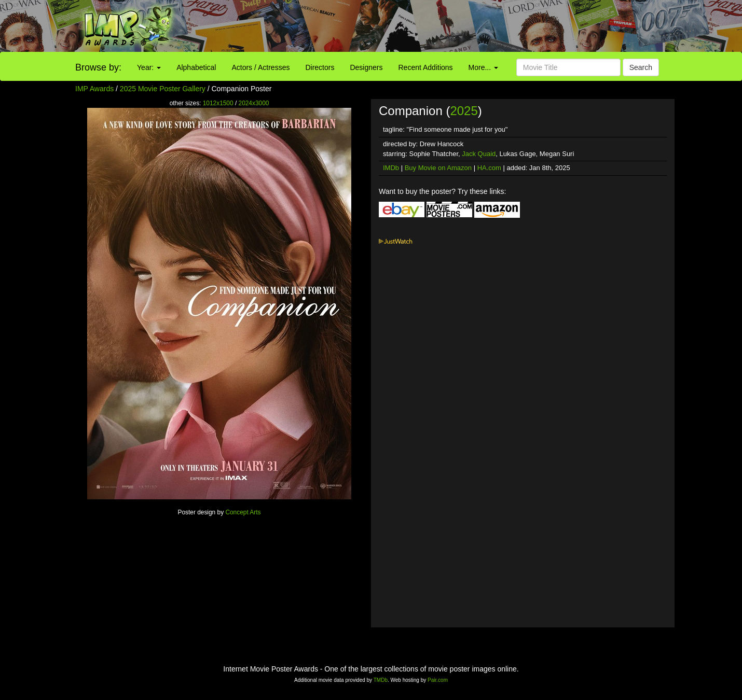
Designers (366, 67)
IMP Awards (94, 89)
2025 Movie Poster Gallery (163, 89)
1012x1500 (218, 103)
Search (641, 67)
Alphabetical (196, 67)
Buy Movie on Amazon (438, 168)
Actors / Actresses (260, 67)
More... (483, 67)
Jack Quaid (479, 154)
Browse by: (98, 67)
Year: (149, 67)
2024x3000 (254, 103)
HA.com (489, 168)
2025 (464, 111)
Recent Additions (426, 67)
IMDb (391, 168)
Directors (320, 67)
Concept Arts (243, 512)
